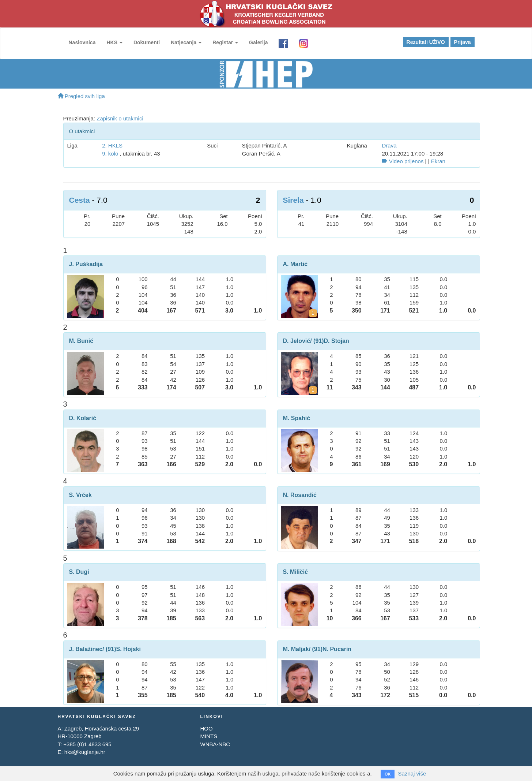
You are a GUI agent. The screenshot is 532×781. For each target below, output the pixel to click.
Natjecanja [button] (186, 42)
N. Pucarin (337, 649)
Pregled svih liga (81, 96)
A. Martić (295, 264)
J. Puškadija (86, 264)
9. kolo (110, 154)
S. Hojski (128, 649)
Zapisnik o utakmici (120, 118)
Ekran (438, 161)
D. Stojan (337, 341)
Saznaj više (412, 773)
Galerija (258, 42)
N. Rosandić (300, 495)
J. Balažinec (86, 649)
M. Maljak (296, 649)
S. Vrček (80, 495)
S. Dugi (79, 572)
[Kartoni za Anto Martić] (313, 313)
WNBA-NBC (215, 744)
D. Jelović (297, 341)
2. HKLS (112, 145)
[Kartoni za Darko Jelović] (313, 390)
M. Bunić (81, 341)
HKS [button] (114, 42)
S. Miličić (295, 572)
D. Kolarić (83, 418)
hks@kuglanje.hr (85, 752)
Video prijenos (403, 161)
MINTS (209, 736)
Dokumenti (147, 42)
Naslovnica (82, 42)
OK (388, 774)
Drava (389, 145)
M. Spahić (297, 418)
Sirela (293, 200)
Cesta (80, 200)
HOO (206, 728)
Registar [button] (225, 42)
